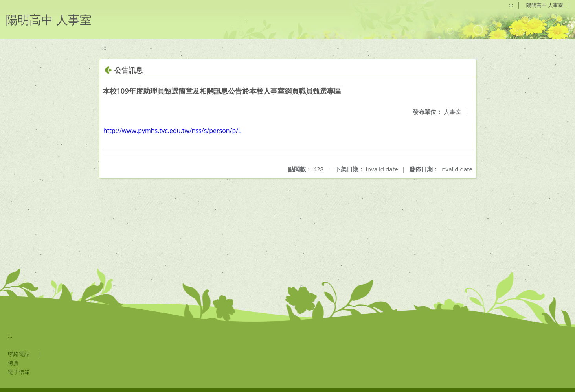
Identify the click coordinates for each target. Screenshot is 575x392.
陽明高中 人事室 (545, 5)
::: (511, 5)
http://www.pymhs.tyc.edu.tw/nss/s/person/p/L (173, 131)
